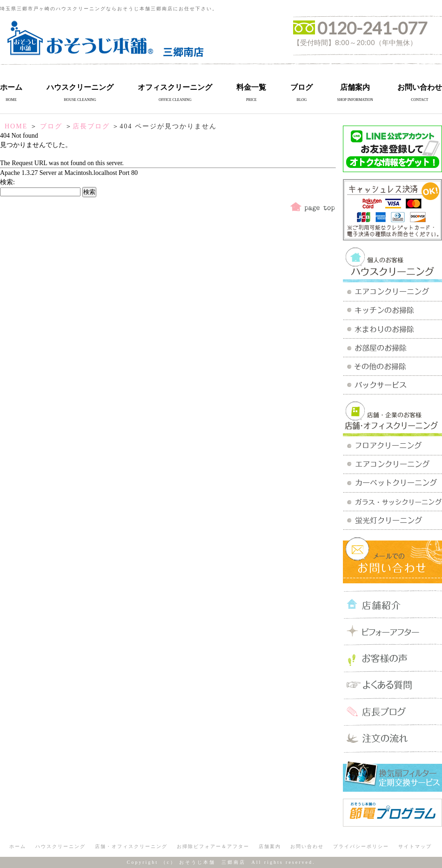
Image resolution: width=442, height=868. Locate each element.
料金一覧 (251, 87)
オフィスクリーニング (175, 87)
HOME (16, 126)
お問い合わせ (420, 87)
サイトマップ (415, 846)
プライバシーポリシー (361, 846)
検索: (7, 182)
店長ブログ (91, 126)
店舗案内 (355, 87)
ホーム (11, 87)
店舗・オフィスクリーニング (131, 846)
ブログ (301, 87)
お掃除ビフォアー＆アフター (213, 846)
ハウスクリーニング (80, 87)
